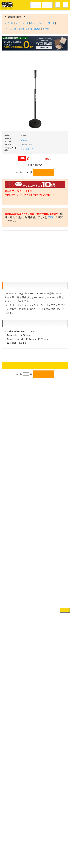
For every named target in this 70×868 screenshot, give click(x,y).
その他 (46, 29)
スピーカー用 (22, 23)
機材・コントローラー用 (42, 23)
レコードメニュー (36, 5)
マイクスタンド (27, 149)
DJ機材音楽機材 (47, 5)
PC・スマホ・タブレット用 (18, 29)
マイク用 (9, 23)
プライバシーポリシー (38, 856)
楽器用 (37, 29)
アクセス (21, 849)
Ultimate (24, 140)
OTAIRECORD (34, 863)
